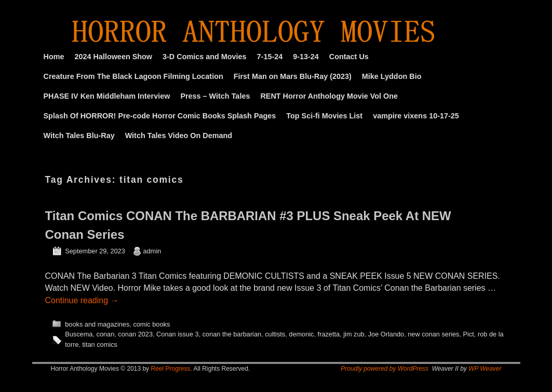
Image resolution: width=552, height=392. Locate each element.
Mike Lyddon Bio (392, 76)
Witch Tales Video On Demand (179, 136)
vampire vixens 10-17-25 (416, 116)
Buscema (79, 334)
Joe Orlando (386, 334)
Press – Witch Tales (215, 96)
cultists (275, 334)
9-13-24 (306, 57)
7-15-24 (270, 57)
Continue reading (82, 300)
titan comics (100, 344)
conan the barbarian (232, 334)
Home (54, 57)
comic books (151, 324)
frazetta (329, 334)
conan (106, 334)
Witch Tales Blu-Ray (79, 136)
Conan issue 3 (178, 334)
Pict (469, 334)
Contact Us (349, 57)
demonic (301, 334)
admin (152, 251)
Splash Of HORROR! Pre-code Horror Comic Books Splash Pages (160, 116)
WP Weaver (485, 369)
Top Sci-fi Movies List (324, 116)
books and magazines (97, 324)
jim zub (354, 334)
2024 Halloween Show (113, 57)
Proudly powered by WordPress (385, 369)
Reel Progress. (171, 369)
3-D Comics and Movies (205, 57)
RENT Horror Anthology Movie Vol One (329, 96)
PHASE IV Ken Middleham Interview (107, 96)
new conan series (433, 334)
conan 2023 (135, 334)
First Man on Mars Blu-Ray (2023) (293, 76)
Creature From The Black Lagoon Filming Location (133, 76)
